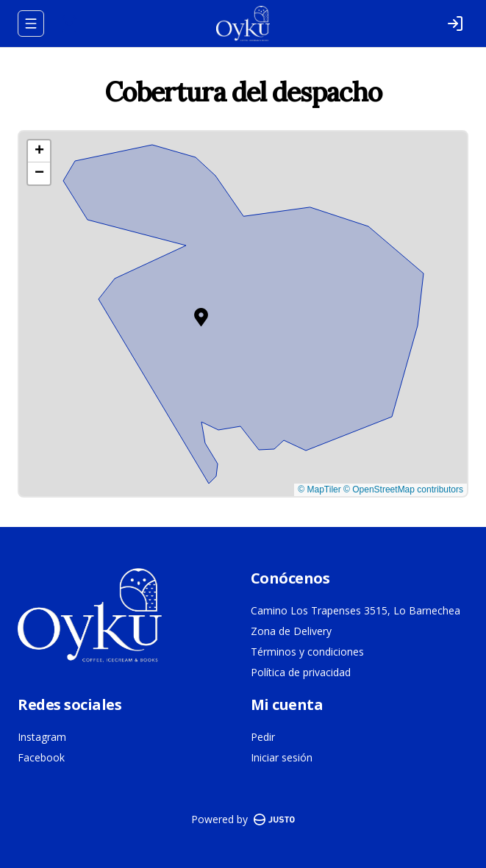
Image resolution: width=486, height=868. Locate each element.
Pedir (263, 737)
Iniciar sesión (282, 757)
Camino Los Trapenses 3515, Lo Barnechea (355, 610)
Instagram (42, 737)
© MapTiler (319, 489)
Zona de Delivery (291, 631)
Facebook (41, 757)
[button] (201, 317)
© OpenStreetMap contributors (403, 489)
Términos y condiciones (307, 652)
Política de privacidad (301, 672)
